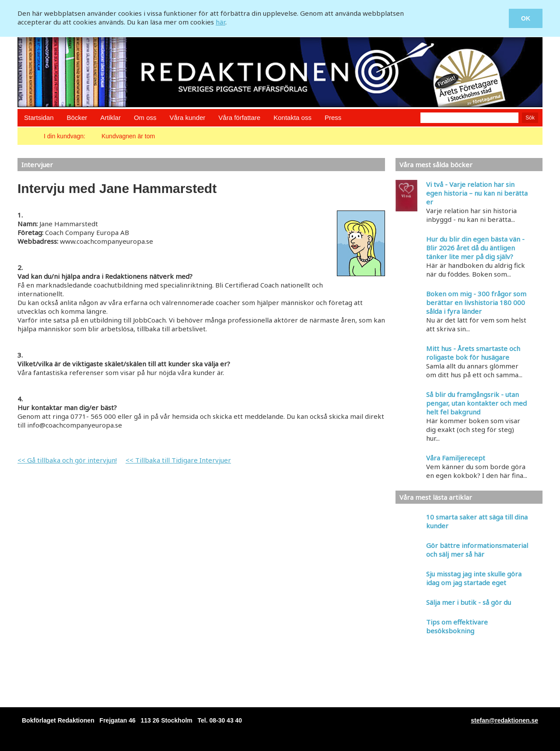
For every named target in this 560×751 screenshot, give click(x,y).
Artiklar (110, 118)
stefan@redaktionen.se (504, 720)
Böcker (77, 118)
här (220, 22)
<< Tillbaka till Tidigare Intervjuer (178, 460)
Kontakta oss (292, 118)
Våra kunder (188, 118)
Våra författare (239, 118)
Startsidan (39, 118)
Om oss (145, 118)
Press (333, 118)
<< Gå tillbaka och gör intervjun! (67, 460)
